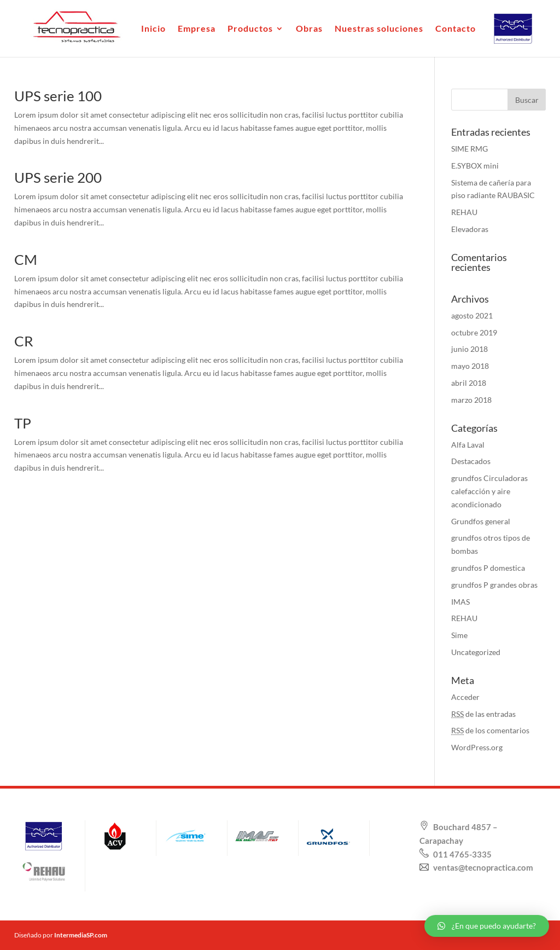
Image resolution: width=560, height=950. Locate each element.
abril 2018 (469, 383)
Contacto (456, 29)
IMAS (460, 602)
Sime (459, 635)
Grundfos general (481, 521)
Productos (250, 29)
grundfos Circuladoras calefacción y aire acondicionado (489, 491)
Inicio (153, 29)
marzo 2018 (471, 400)
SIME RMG (469, 149)
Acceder (465, 697)
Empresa (197, 29)
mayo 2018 (470, 366)
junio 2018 (469, 349)
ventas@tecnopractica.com (482, 867)
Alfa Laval (468, 445)
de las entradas (483, 714)
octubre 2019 (474, 332)
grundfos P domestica (488, 568)
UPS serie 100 (58, 96)
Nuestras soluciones (379, 29)
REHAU (464, 212)
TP (23, 423)
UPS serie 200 (58, 177)
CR (24, 341)
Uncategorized (476, 652)
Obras (309, 29)
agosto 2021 (472, 315)
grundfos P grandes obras (494, 585)
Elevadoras (470, 229)
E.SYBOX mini (475, 166)
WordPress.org (477, 747)
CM (26, 259)
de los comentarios (490, 730)
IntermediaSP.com (81, 935)
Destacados (471, 461)
